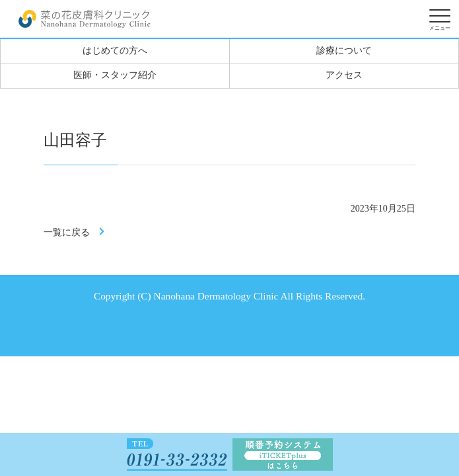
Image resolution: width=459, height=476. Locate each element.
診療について (344, 51)
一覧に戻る (67, 232)
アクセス (344, 75)
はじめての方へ (115, 51)
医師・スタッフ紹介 (115, 75)
